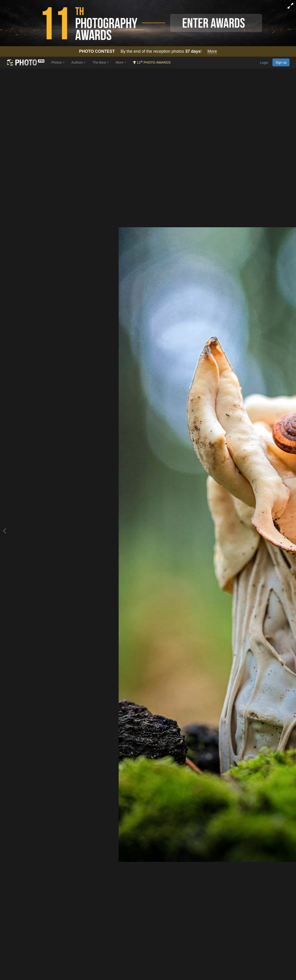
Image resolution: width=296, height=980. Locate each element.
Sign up (281, 62)
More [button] (121, 62)
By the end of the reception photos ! (148, 51)
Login (264, 63)
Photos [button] (58, 62)
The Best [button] (101, 62)
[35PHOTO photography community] (25, 63)
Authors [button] (79, 62)
